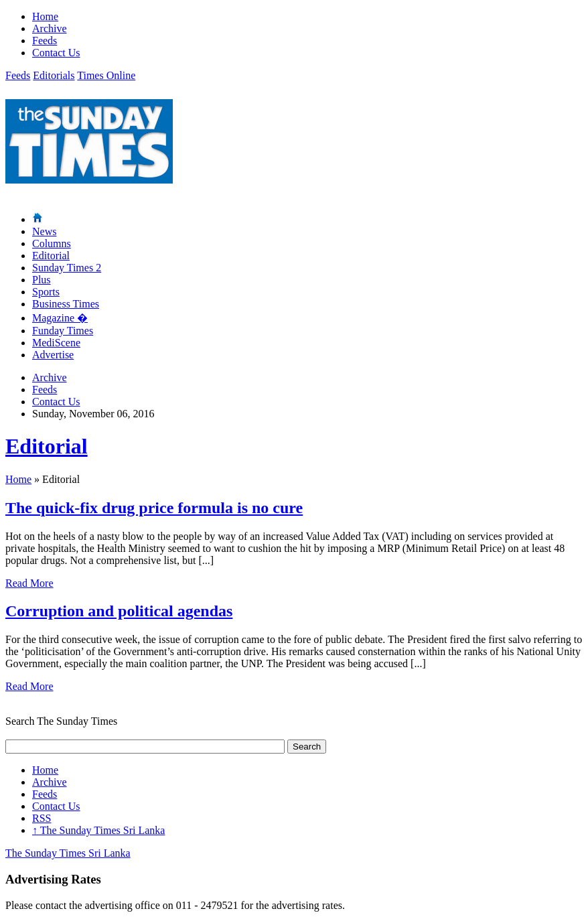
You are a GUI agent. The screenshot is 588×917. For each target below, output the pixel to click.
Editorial (51, 256)
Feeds (45, 41)
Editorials (54, 75)
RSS (42, 818)
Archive (50, 28)
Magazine (60, 318)
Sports (46, 292)
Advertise (53, 355)
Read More (29, 583)
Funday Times (63, 331)
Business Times (66, 304)
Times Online (106, 75)
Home (45, 16)
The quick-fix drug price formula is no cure (154, 508)
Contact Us (56, 53)
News (44, 231)
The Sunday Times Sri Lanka (98, 830)
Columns (52, 243)
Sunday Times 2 (67, 268)
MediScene (56, 343)
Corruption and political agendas (119, 611)
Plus (42, 280)
